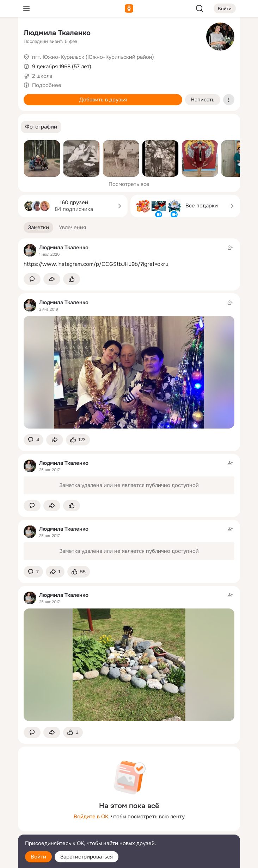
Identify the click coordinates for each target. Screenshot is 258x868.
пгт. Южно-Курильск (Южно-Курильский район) (93, 57)
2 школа (42, 76)
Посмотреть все (129, 184)
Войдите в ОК (91, 817)
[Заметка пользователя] (129, 256)
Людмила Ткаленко (57, 33)
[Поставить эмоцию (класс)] (72, 279)
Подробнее (47, 85)
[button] (41, 127)
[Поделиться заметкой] (52, 279)
